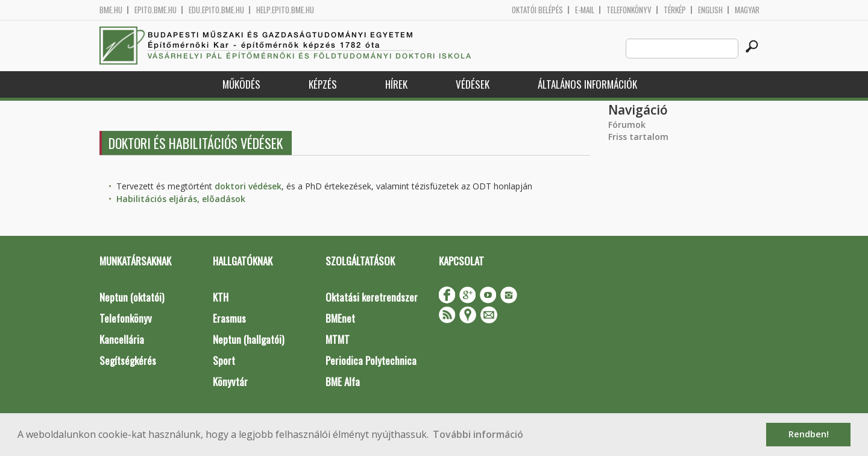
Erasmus (229, 318)
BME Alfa (343, 382)
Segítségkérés (128, 360)
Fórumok (627, 125)
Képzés (323, 84)
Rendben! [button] (809, 434)
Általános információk (587, 84)
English (710, 10)
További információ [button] (478, 434)
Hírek (396, 84)
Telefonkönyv (629, 10)
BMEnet (340, 318)
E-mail (585, 10)
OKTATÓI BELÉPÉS (537, 10)
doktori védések (248, 186)
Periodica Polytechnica (371, 360)
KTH (221, 297)
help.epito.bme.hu (285, 10)
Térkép (675, 10)
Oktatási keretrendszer (372, 297)
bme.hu (111, 10)
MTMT (338, 339)
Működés (241, 84)
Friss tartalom (638, 137)
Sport (224, 360)
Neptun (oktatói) (132, 297)
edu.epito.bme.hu (216, 10)
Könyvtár (230, 382)
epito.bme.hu (156, 10)
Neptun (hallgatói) (248, 339)
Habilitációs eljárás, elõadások (181, 199)
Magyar (747, 10)
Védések (473, 84)
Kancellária (122, 339)
